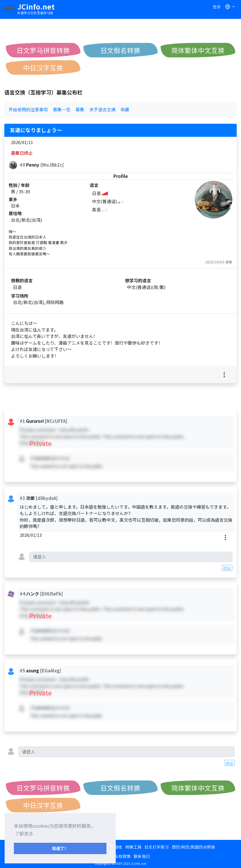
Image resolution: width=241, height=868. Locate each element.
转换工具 (133, 847)
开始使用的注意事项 (28, 109)
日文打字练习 (157, 847)
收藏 (125, 109)
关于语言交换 (102, 109)
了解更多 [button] (24, 834)
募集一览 (62, 109)
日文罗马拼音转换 (43, 50)
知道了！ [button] (60, 848)
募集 (80, 109)
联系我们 (142, 856)
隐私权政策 (121, 856)
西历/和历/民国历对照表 (194, 847)
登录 (217, 7)
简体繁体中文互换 (198, 50)
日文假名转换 (120, 50)
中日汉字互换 (43, 68)
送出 (227, 568)
